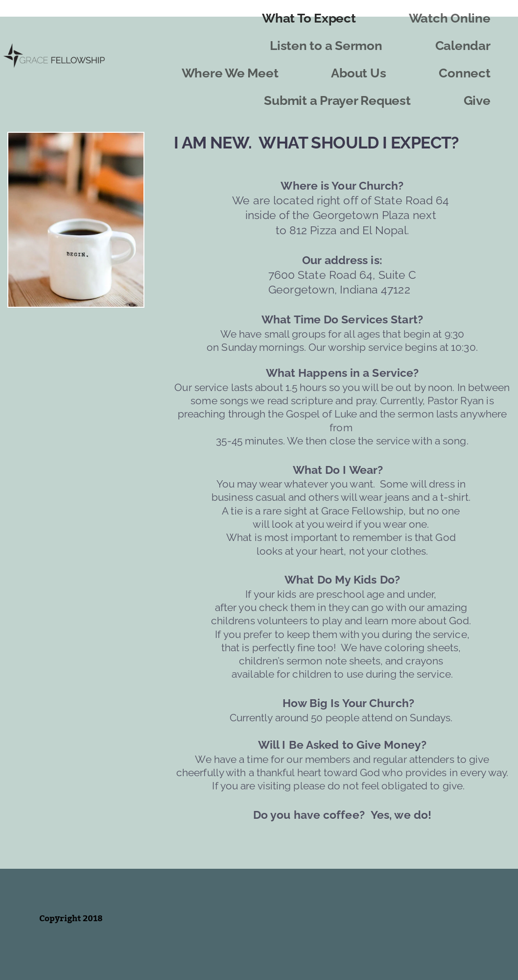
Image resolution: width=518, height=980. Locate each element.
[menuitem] (309, 19)
